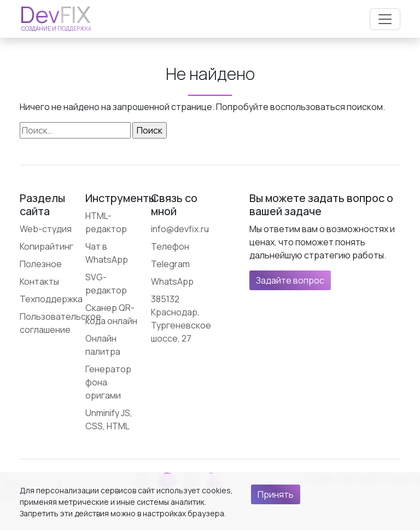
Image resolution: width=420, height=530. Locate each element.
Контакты (39, 281)
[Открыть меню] (385, 19)
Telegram (170, 264)
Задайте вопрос (290, 280)
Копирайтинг (46, 246)
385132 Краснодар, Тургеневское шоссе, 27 (181, 319)
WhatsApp (172, 281)
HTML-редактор (106, 222)
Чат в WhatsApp (107, 253)
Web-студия (46, 229)
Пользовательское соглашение (60, 323)
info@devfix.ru (180, 229)
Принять (276, 494)
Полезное (41, 264)
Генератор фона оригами (108, 382)
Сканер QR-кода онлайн (111, 314)
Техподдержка (51, 299)
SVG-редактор (106, 284)
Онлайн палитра (103, 345)
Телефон (170, 246)
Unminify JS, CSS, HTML (109, 419)
